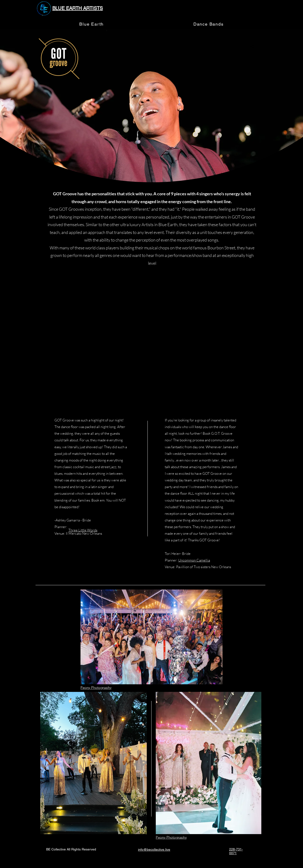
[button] (209, 24)
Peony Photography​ (96, 688)
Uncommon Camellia (194, 560)
